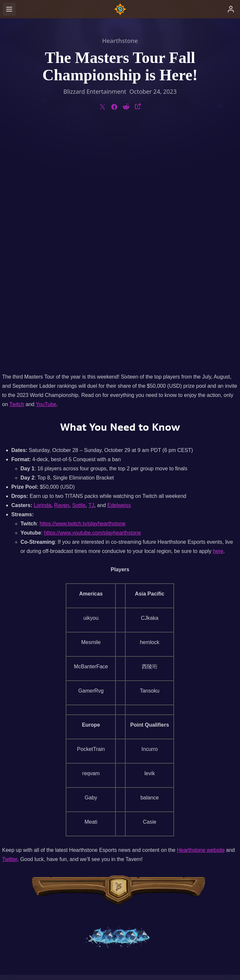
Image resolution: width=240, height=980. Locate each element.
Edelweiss (119, 271)
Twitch (17, 170)
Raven (62, 271)
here (218, 317)
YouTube (46, 170)
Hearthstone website (201, 616)
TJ (91, 271)
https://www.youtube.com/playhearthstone (92, 298)
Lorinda (42, 271)
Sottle (79, 271)
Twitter (10, 625)
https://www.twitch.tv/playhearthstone (83, 289)
